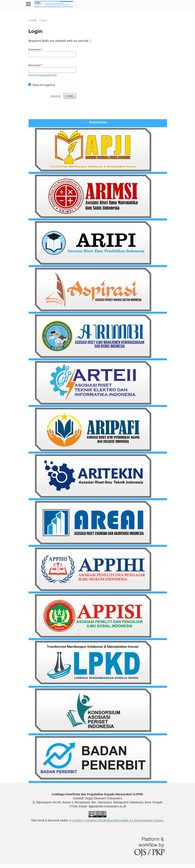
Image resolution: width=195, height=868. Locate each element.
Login (70, 96)
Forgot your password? (43, 75)
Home (33, 20)
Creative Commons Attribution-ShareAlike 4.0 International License (117, 820)
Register (56, 96)
